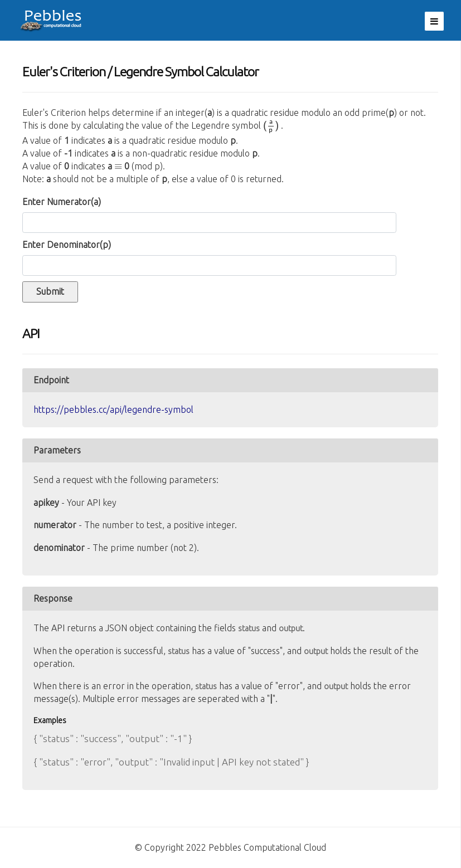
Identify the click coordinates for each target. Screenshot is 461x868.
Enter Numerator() (62, 202)
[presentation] (271, 128)
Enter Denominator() (67, 245)
